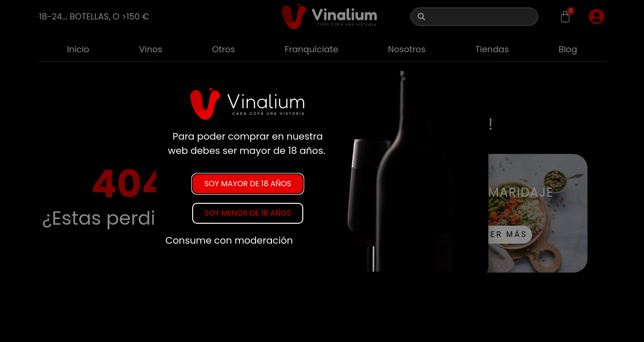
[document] (322, 171)
